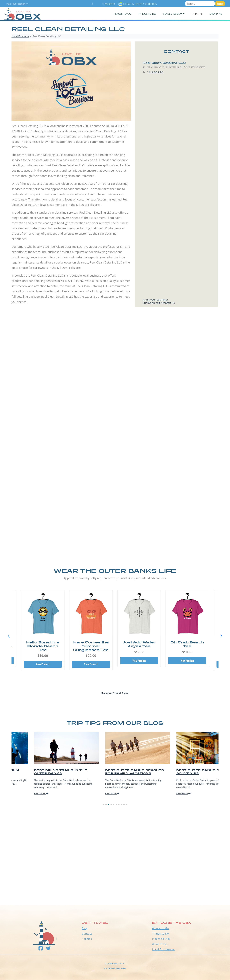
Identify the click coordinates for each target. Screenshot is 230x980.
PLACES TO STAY (173, 14)
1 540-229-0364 (155, 72)
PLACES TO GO (122, 14)
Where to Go (160, 928)
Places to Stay (161, 939)
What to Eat (160, 944)
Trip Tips (197, 14)
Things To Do (147, 14)
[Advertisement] (115, 350)
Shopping (216, 14)
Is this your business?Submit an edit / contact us (159, 301)
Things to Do (161, 934)
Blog (85, 928)
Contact (87, 934)
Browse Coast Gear (115, 693)
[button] (221, 636)
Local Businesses (163, 949)
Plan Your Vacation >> (17, 4)
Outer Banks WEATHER (115, 893)
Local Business (20, 36)
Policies (87, 939)
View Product (43, 664)
